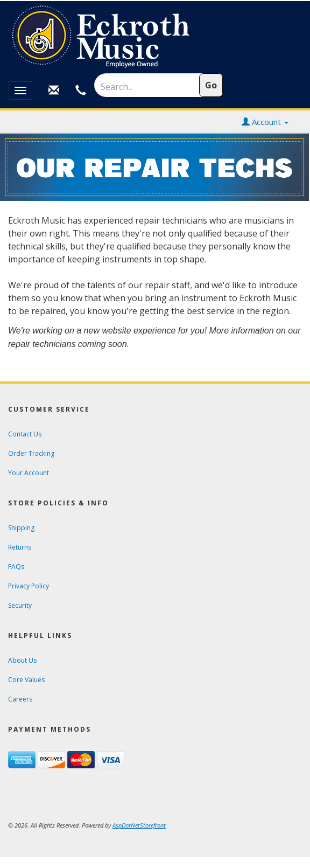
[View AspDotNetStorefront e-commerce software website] (139, 825)
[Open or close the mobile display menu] (20, 91)
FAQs (16, 567)
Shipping (21, 528)
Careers (20, 699)
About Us (22, 660)
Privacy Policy (29, 586)
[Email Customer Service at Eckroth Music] (54, 91)
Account (265, 122)
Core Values (26, 680)
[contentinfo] (155, 37)
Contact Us (25, 434)
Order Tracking (31, 453)
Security (20, 605)
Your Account (29, 473)
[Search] (139, 87)
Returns (20, 547)
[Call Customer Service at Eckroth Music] (81, 91)
